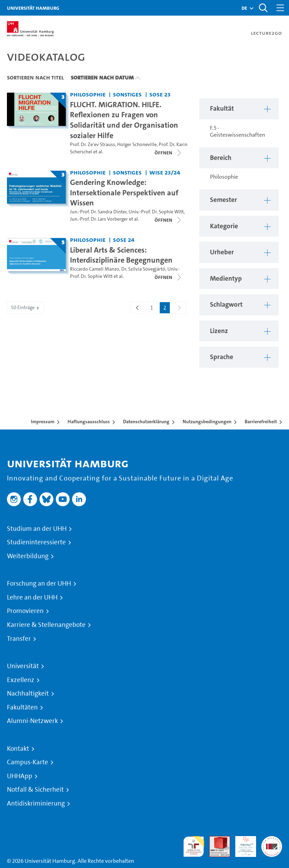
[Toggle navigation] (280, 8)
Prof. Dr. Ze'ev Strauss (93, 144)
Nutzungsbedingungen (207, 422)
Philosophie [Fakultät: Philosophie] (88, 94)
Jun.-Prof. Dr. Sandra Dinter (98, 212)
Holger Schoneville (137, 144)
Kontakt (18, 749)
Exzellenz (21, 680)
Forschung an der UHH (39, 584)
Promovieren (25, 611)
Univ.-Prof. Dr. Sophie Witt (156, 212)
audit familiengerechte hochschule (194, 847)
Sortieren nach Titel (35, 77)
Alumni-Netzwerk (32, 721)
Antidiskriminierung (36, 803)
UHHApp (20, 776)
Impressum (43, 422)
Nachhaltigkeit (28, 693)
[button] (244, 8)
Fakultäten (22, 707)
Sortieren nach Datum (102, 77)
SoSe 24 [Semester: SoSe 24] (124, 240)
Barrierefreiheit (261, 422)
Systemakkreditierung (272, 840)
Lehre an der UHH (32, 597)
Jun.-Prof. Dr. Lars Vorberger (99, 219)
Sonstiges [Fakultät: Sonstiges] (127, 94)
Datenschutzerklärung (146, 422)
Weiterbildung (28, 556)
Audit (216, 840)
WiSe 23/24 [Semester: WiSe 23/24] (165, 172)
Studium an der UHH (37, 529)
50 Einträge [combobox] (26, 308)
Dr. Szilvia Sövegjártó (143, 269)
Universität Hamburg (33, 8)
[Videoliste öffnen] (168, 153)
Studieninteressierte (36, 542)
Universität (23, 666)
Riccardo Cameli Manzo (95, 269)
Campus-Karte (28, 762)
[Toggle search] (263, 8)
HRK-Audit (242, 844)
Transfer (19, 639)
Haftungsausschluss (89, 422)
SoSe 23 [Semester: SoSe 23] (160, 94)
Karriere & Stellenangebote (46, 625)
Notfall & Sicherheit (35, 790)
